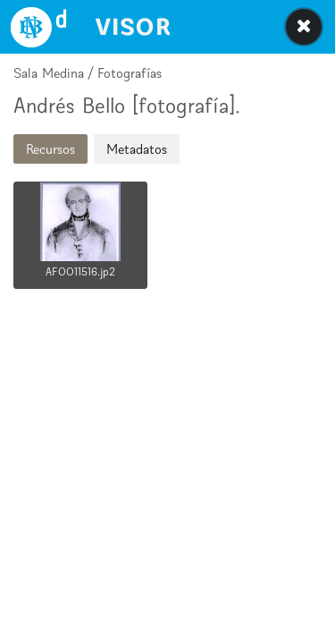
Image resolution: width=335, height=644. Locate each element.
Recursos (50, 149)
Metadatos (137, 149)
